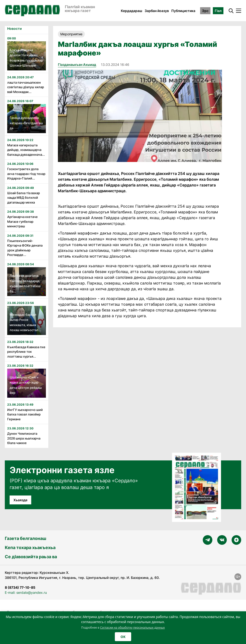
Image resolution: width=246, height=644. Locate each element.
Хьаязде (20, 500)
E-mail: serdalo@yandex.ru (26, 592)
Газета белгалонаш (25, 538)
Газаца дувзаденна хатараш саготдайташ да (26, 123)
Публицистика (183, 11)
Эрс (205, 11)
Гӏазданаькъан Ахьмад (77, 65)
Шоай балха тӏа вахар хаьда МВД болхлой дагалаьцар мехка (24, 198)
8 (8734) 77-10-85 (20, 587)
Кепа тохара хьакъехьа (30, 548)
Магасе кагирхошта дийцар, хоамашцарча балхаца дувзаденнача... (26, 150)
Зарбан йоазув (157, 11)
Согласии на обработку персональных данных (132, 628)
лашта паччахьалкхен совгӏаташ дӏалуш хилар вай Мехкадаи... (26, 87)
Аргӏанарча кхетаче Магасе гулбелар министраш (22, 221)
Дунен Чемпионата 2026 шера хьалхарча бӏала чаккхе (24, 438)
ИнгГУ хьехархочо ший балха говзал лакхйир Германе (25, 414)
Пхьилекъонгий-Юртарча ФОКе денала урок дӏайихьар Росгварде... (25, 248)
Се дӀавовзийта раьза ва (31, 557)
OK (123, 637)
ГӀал (218, 11)
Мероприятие (71, 34)
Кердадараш (132, 11)
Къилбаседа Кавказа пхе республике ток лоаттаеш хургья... (26, 352)
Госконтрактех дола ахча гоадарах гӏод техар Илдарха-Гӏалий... (26, 174)
